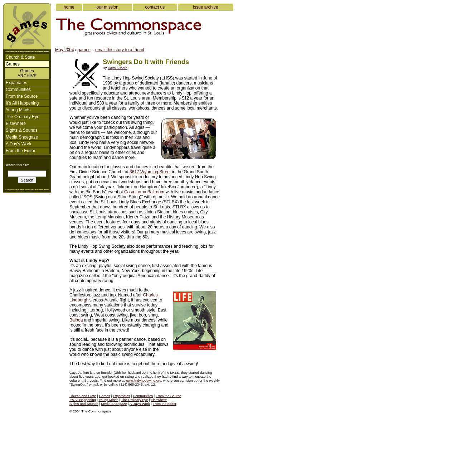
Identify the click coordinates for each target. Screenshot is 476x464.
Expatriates (16, 83)
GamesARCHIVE (27, 73)
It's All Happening (22, 103)
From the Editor (21, 151)
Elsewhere (16, 124)
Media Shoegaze (22, 137)
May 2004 (65, 50)
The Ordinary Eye (23, 117)
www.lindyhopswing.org (144, 380)
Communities (18, 90)
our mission (108, 7)
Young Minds (18, 110)
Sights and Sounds (84, 404)
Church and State (83, 396)
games (84, 50)
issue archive (205, 7)
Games (105, 396)
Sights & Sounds (22, 130)
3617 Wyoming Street (150, 172)
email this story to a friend (120, 50)
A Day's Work (18, 144)
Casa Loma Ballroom (144, 192)
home (69, 7)
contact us (155, 7)
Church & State (20, 57)
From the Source (22, 96)
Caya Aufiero (118, 68)
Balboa (76, 320)
